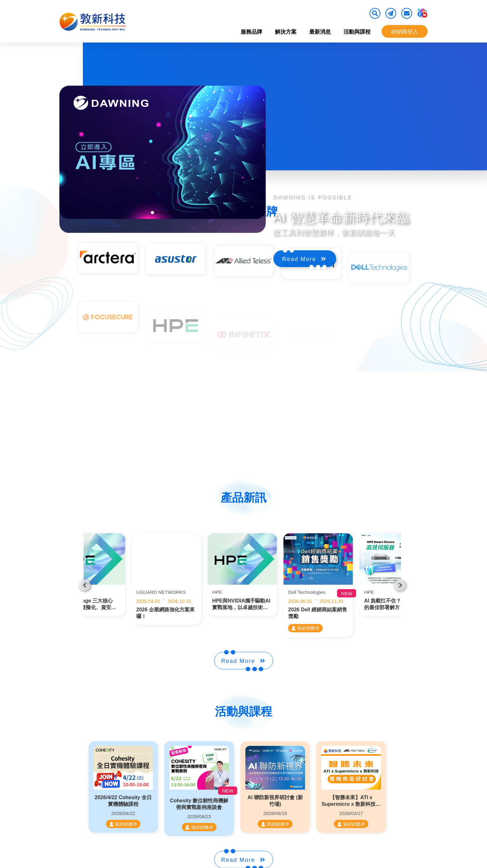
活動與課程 (357, 32)
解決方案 (286, 32)
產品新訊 (244, 498)
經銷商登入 (405, 32)
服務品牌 (251, 32)
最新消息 (320, 32)
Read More (304, 284)
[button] (152, 213)
